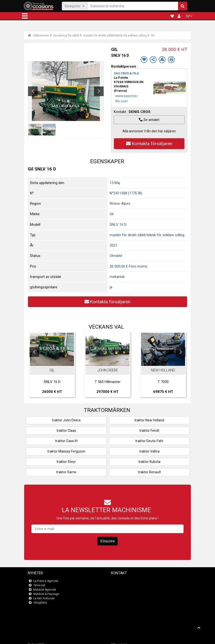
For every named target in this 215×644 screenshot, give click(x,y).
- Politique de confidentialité (137, 638)
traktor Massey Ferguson (66, 451)
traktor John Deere (66, 420)
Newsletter (121, 585)
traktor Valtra (149, 451)
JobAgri (39, 619)
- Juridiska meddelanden (102, 638)
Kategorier (75, 6)
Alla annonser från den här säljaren (149, 131)
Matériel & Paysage (46, 594)
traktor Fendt (149, 431)
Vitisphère (40, 603)
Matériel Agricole (45, 590)
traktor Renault (149, 472)
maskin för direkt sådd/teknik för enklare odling (115, 35)
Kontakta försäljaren (149, 144)
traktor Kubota (149, 462)
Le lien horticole (44, 598)
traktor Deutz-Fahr (149, 441)
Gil (153, 35)
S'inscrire (107, 541)
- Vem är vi (162, 638)
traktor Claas (66, 431)
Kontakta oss (123, 581)
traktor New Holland (149, 420)
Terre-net (39, 585)
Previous (33, 91)
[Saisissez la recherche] (133, 6)
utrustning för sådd (66, 35)
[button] (25, 16)
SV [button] (188, 16)
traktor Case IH (66, 441)
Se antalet (149, 120)
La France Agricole (46, 581)
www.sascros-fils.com (127, 99)
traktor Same (66, 472)
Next (99, 91)
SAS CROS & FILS (126, 73)
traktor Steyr (66, 462)
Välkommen (38, 35)
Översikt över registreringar (52, 623)
